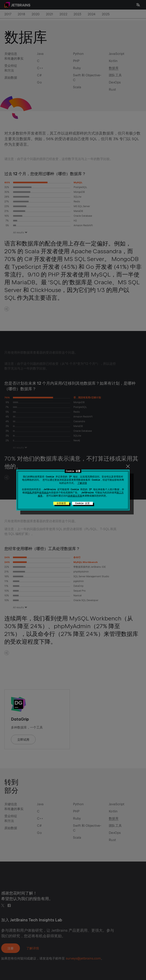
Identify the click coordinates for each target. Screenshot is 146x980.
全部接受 (61, 503)
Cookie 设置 (82, 503)
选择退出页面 (75, 496)
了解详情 (82, 483)
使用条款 (44, 493)
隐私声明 (32, 493)
